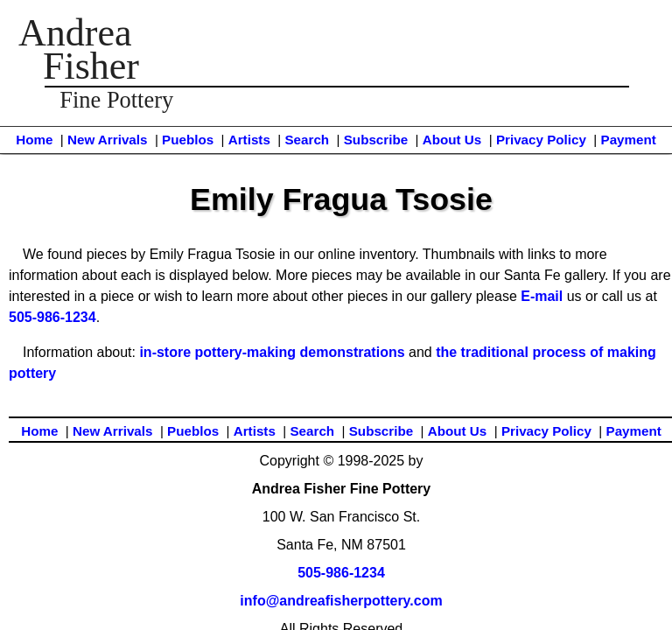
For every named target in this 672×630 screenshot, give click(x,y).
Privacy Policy (541, 140)
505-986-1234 (52, 317)
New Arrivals (107, 140)
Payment (629, 140)
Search (307, 140)
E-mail (542, 296)
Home (34, 140)
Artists (249, 140)
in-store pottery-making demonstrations (272, 352)
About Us (452, 140)
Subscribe (376, 140)
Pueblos (188, 140)
